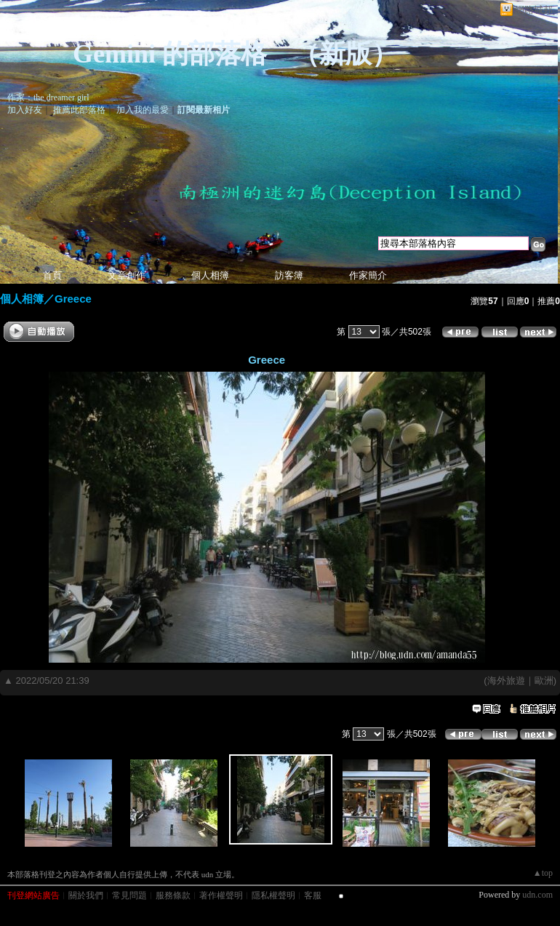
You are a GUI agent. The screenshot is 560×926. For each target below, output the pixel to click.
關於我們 (86, 895)
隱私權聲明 (273, 895)
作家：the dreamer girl (48, 97)
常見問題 (129, 895)
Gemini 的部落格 (170, 54)
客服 (313, 895)
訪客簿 (289, 275)
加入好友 (25, 110)
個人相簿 (210, 275)
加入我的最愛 (143, 110)
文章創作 (127, 275)
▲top (543, 873)
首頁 (52, 275)
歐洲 (544, 680)
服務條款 (173, 895)
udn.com (537, 895)
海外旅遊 (506, 680)
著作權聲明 (221, 895)
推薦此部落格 (79, 110)
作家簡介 (368, 275)
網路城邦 (534, 10)
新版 (345, 54)
